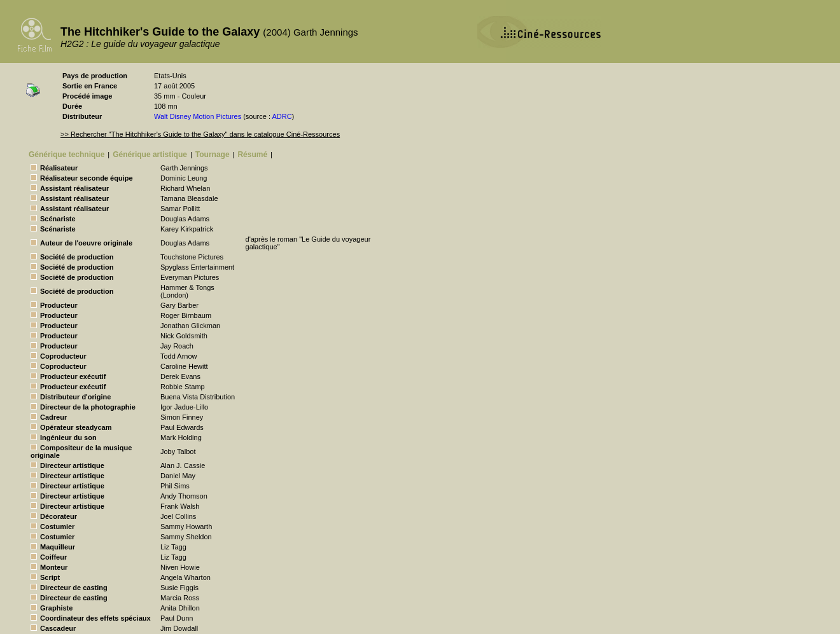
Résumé (252, 155)
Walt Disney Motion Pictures (198, 116)
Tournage (213, 155)
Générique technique (66, 155)
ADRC (282, 116)
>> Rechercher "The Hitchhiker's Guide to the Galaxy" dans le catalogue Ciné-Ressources (200, 134)
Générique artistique (150, 155)
